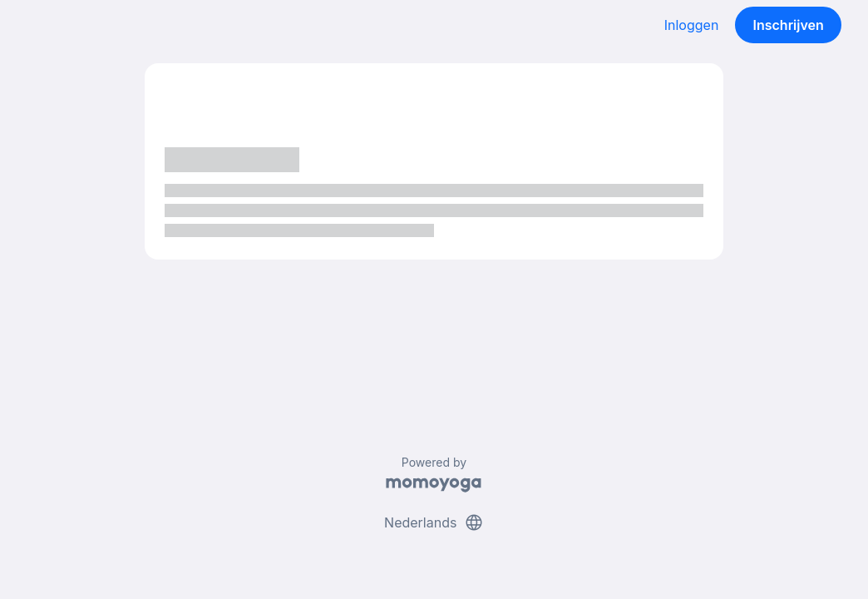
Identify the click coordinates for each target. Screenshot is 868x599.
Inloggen (692, 25)
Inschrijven (789, 25)
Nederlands (434, 522)
